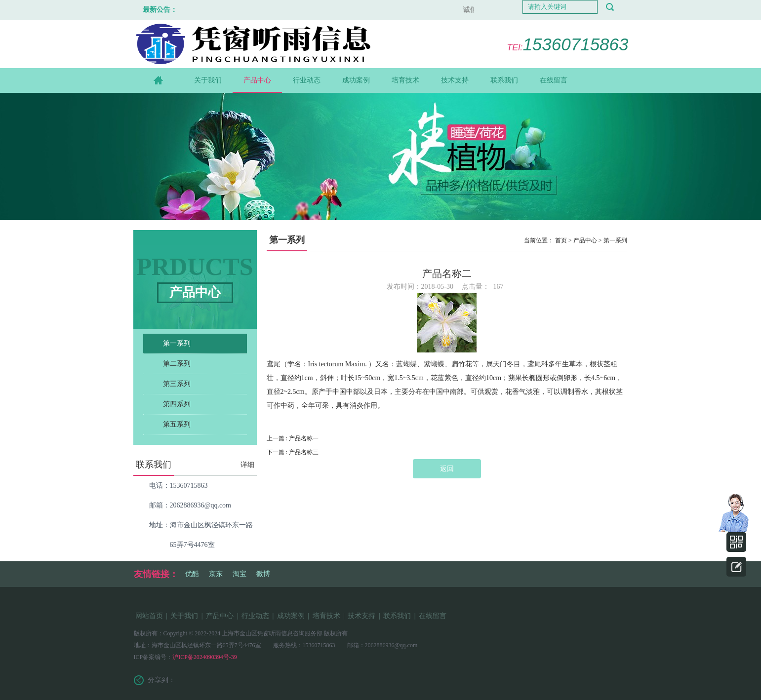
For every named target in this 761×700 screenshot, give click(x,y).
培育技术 (405, 80)
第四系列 (177, 404)
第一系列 (177, 343)
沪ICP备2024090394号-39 (205, 657)
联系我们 (504, 80)
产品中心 (257, 80)
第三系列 (177, 384)
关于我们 (208, 80)
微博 (263, 574)
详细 (247, 465)
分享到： (161, 680)
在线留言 (554, 80)
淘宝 (240, 574)
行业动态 (307, 80)
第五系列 (177, 424)
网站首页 (149, 616)
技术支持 (455, 80)
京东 (216, 574)
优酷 (192, 574)
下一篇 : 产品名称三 (293, 452)
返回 (447, 469)
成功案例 (356, 80)
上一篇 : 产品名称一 (293, 438)
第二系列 (177, 364)
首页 (561, 240)
